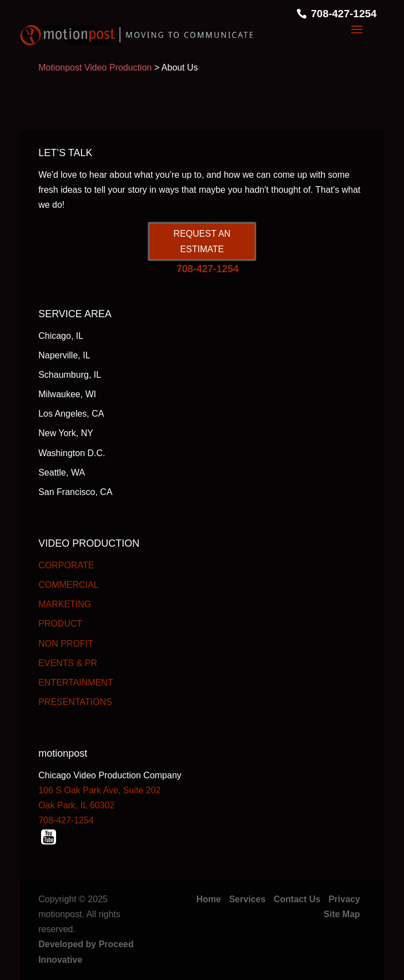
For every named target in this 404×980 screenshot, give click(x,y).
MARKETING (65, 604)
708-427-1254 (344, 14)
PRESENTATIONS (75, 702)
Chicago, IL (61, 336)
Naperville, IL (64, 355)
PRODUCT (60, 624)
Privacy (344, 899)
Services (248, 899)
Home (209, 899)
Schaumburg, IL (70, 375)
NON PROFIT (66, 644)
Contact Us (297, 899)
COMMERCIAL (68, 585)
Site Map (342, 914)
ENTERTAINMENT (76, 682)
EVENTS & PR (68, 663)
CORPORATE (66, 565)
